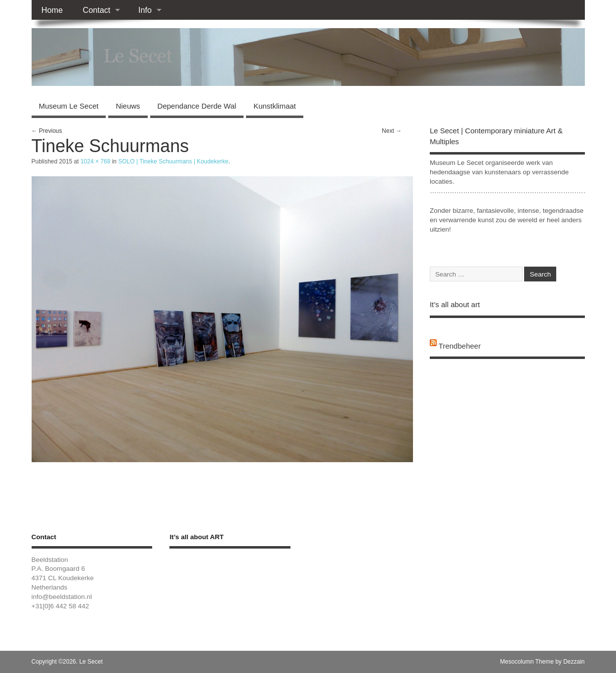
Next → (392, 131)
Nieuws (128, 106)
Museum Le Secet (69, 106)
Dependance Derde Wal (197, 106)
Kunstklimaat (275, 106)
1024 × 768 (95, 161)
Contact (96, 10)
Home (52, 10)
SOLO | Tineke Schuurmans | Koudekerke (173, 161)
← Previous (47, 131)
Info (145, 10)
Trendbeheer (460, 346)
